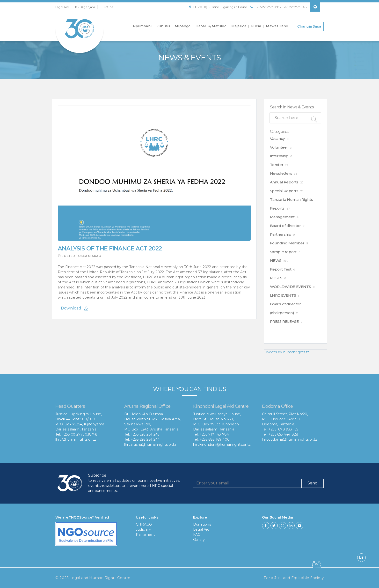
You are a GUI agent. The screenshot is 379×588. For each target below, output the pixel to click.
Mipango (183, 26)
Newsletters (281, 173)
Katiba (108, 7)
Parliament (145, 535)
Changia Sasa (309, 26)
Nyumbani (142, 26)
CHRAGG (144, 524)
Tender (277, 165)
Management (282, 217)
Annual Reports (284, 182)
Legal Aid (62, 7)
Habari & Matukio (211, 26)
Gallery (199, 540)
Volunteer (279, 147)
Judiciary (143, 529)
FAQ (197, 535)
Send (313, 483)
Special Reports (284, 191)
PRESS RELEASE (284, 321)
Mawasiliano (277, 26)
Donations (202, 524)
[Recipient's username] (247, 483)
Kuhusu (163, 26)
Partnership (281, 234)
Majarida (239, 26)
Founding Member (287, 243)
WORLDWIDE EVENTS (291, 287)
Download (75, 308)
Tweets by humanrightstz (287, 352)
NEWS (276, 260)
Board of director (285, 226)
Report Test (281, 269)
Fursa (256, 26)
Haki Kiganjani (84, 7)
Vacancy (277, 139)
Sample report (283, 252)
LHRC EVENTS (283, 295)
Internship (279, 156)
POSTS (276, 278)
